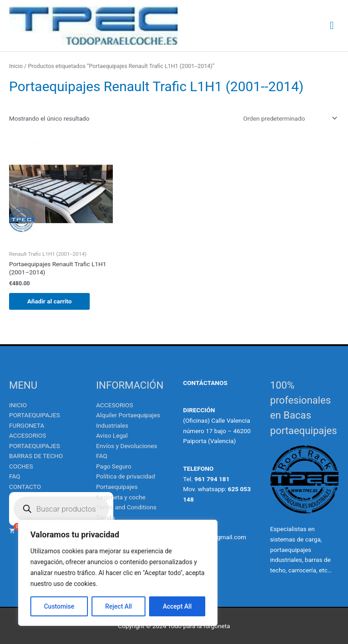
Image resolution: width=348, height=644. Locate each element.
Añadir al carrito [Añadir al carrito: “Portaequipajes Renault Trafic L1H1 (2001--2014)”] (49, 301)
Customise (59, 606)
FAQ (15, 476)
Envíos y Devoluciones (127, 446)
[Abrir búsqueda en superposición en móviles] (61, 509)
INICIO (18, 405)
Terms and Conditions (126, 507)
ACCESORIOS (115, 405)
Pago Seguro (114, 466)
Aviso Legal (112, 435)
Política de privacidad (126, 476)
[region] (118, 573)
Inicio (16, 66)
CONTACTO (25, 487)
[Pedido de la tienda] (289, 118)
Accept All (177, 606)
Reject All (118, 606)
